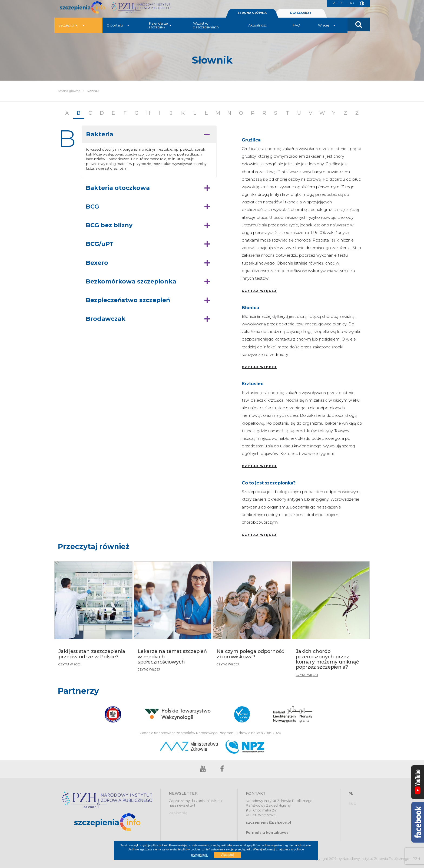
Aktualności (258, 31)
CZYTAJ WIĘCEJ (259, 291)
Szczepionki (72, 31)
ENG (352, 804)
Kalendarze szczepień (160, 31)
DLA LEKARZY (301, 19)
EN (339, 4)
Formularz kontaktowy (267, 832)
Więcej (327, 31)
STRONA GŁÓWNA (252, 19)
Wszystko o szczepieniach (206, 31)
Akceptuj (227, 855)
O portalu (118, 31)
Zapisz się (178, 813)
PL (333, 4)
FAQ (297, 31)
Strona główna (69, 91)
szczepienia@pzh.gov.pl (268, 822)
